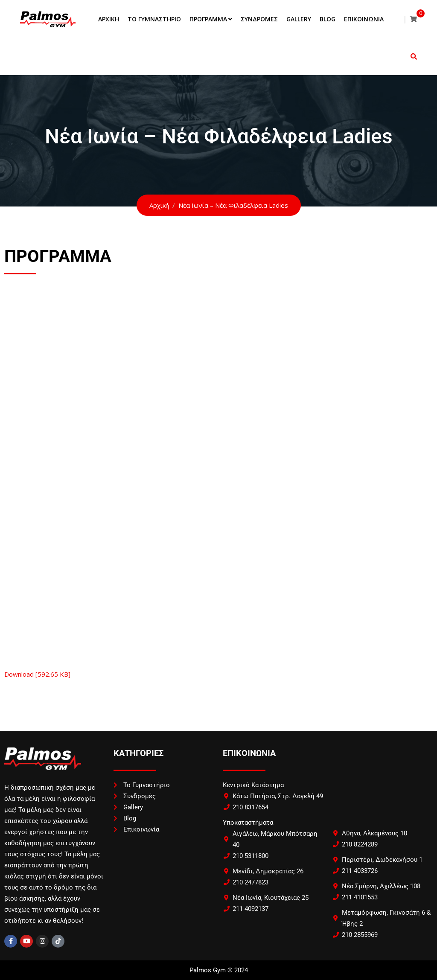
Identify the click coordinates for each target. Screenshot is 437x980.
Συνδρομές (259, 19)
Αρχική (109, 19)
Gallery (299, 19)
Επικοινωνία (364, 19)
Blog (328, 19)
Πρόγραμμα (208, 19)
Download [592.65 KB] (37, 674)
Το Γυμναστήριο (154, 19)
